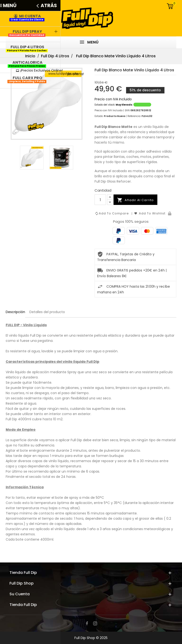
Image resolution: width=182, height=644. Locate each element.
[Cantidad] (100, 200)
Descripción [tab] (15, 312)
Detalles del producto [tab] (47, 312)
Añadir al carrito (135, 200)
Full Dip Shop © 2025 (91, 638)
